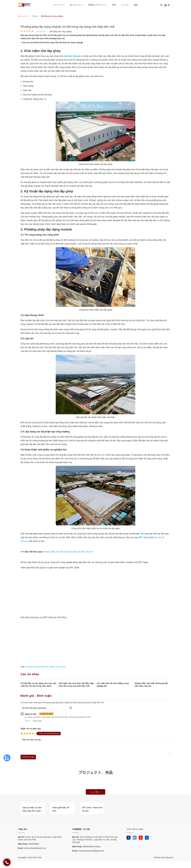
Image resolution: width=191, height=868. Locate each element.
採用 (114, 5)
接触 (136, 5)
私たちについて (76, 5)
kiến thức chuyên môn (50, 667)
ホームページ (59, 5)
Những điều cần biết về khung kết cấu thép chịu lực (69, 552)
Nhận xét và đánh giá (31, 729)
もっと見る (96, 792)
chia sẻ (63, 667)
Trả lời (27, 721)
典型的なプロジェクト (97, 5)
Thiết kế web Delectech (163, 858)
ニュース (125, 5)
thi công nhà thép (33, 667)
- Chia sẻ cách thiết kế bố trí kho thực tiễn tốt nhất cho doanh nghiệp (52, 43)
